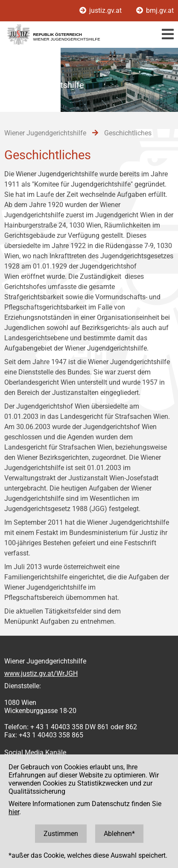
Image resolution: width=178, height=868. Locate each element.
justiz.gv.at (101, 10)
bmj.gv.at (155, 10)
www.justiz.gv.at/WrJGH (41, 674)
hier (14, 812)
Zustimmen (61, 834)
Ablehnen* (119, 834)
